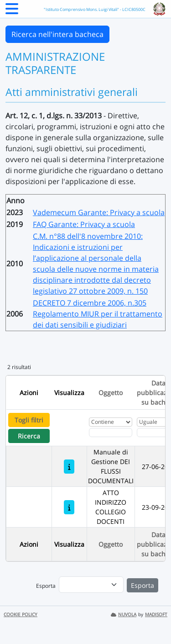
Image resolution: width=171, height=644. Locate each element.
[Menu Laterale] (12, 11)
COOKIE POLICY (21, 615)
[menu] (91, 585)
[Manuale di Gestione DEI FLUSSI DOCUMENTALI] (69, 467)
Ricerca (29, 436)
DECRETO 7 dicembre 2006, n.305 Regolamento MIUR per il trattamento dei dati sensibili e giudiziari (98, 314)
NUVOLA (124, 615)
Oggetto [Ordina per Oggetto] (111, 393)
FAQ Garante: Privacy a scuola (84, 224)
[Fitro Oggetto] (111, 433)
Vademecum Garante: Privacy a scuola (99, 212)
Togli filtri (29, 420)
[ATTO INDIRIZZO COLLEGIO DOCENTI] (69, 507)
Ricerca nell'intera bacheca (57, 34)
